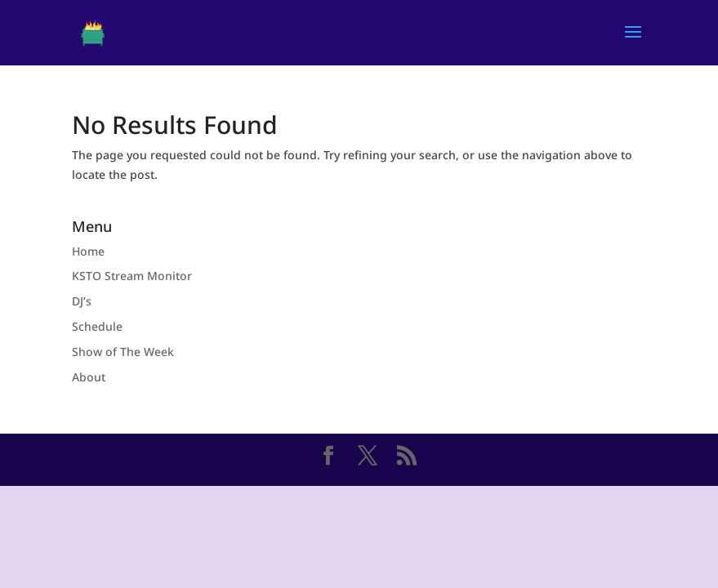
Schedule (97, 326)
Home (88, 251)
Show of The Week (123, 352)
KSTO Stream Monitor (132, 276)
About (89, 377)
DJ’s (82, 301)
